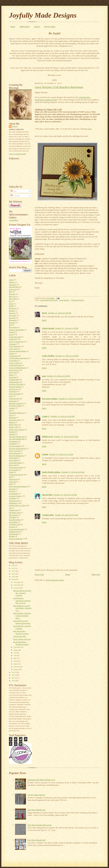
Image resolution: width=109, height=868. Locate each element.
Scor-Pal (12, 491)
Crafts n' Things (14, 363)
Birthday (12, 311)
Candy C (46, 416)
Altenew (12, 282)
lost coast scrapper (50, 399)
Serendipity (13, 498)
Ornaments (13, 444)
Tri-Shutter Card (15, 524)
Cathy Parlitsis (48, 356)
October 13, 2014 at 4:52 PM (58, 376)
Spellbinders (13, 503)
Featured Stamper (15, 387)
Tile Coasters (13, 515)
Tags (11, 508)
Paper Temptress (15, 453)
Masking (12, 422)
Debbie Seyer (48, 437)
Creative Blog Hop (15, 365)
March (16, 664)
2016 (13, 574)
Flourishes (13, 391)
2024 (13, 565)
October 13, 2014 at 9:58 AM (60, 313)
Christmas (12, 344)
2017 (13, 571)
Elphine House (14, 382)
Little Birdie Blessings (16, 413)
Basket (11, 306)
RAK (11, 484)
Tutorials (12, 527)
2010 (13, 681)
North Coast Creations (17, 429)
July (15, 653)
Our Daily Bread (15, 446)
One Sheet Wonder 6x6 (17, 437)
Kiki (10, 410)
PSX (10, 477)
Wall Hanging (14, 534)
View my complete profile (18, 154)
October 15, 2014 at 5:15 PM (65, 495)
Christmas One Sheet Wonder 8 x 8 (41, 780)
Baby (11, 292)
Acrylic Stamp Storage (36, 795)
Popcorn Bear (14, 470)
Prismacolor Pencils (16, 475)
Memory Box (13, 425)
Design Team (13, 370)
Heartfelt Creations (16, 403)
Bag (10, 301)
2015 (13, 577)
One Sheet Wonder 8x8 (17, 439)
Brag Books (13, 327)
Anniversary (13, 289)
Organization (13, 441)
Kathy (15, 126)
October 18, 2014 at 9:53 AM (66, 515)
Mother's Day (14, 427)
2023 (13, 568)
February (17, 667)
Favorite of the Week (16, 384)
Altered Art (13, 285)
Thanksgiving (14, 510)
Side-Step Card (14, 501)
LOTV (11, 415)
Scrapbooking (14, 494)
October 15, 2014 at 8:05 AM (73, 472)
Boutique (12, 323)
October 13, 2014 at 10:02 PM (71, 399)
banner (11, 304)
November (17, 585)
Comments (15, 196)
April (16, 661)
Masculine (13, 417)
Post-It (11, 472)
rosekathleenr (14, 220)
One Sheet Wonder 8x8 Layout (39, 825)
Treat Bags (13, 517)
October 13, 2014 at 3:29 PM (67, 356)
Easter (11, 375)
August (16, 650)
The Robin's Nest (15, 513)
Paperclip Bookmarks (16, 456)
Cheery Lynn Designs (16, 342)
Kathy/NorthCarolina (51, 472)
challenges (13, 339)
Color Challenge (15, 346)
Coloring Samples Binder (18, 351)
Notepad (12, 434)
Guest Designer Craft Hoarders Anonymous (59, 87)
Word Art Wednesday (16, 539)
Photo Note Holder (15, 463)
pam (44, 376)
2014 (13, 579)
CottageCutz (13, 356)
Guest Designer (14, 398)
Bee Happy (13, 308)
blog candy (13, 315)
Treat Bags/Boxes (15, 520)
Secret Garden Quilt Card (22, 639)
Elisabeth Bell (14, 379)
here (90, 129)
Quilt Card (13, 482)
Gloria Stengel (48, 328)
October (17, 588)
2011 (13, 678)
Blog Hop (12, 318)
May (15, 658)
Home (13, 26)
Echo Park (13, 377)
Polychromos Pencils (16, 467)
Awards (37, 26)
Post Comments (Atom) (55, 580)
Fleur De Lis (13, 389)
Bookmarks (13, 320)
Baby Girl (12, 296)
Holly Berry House (15, 406)
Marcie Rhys (47, 495)
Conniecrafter (48, 515)
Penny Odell (13, 458)
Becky (45, 313)
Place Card (13, 465)
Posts (14, 191)
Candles (12, 332)
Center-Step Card (15, 337)
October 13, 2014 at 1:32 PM (67, 328)
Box (10, 325)
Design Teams (50, 26)
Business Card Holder (16, 330)
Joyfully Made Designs (43, 15)
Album (11, 280)
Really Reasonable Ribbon (18, 486)
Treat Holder (13, 522)
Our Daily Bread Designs (18, 448)
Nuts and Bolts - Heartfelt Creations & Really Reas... (22, 616)
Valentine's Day (14, 531)
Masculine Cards (15, 420)
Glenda (45, 454)
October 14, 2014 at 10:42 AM (63, 416)
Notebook (12, 432)
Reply (44, 320)
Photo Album (13, 460)
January (17, 669)
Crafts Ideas (13, 361)
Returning (12, 489)
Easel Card (13, 372)
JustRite (12, 408)
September (17, 647)
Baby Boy (12, 294)
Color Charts (13, 349)
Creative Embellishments (17, 368)
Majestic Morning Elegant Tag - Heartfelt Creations (22, 593)
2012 (13, 675)
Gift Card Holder (15, 394)
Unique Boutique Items (17, 529)
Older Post (96, 574)
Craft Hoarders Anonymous (18, 358)
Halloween (13, 401)
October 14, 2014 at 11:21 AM (61, 454)
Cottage (12, 353)
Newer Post (39, 574)
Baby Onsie (13, 299)
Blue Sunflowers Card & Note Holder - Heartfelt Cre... (22, 608)
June (15, 655)
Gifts (11, 396)
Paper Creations (15, 451)
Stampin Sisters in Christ (17, 505)
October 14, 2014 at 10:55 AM (66, 437)
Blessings (12, 313)
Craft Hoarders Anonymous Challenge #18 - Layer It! (22, 601)
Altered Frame (14, 287)
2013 (13, 672)
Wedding (12, 536)
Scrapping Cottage (15, 496)
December (17, 582)
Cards (11, 334)
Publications (25, 26)
